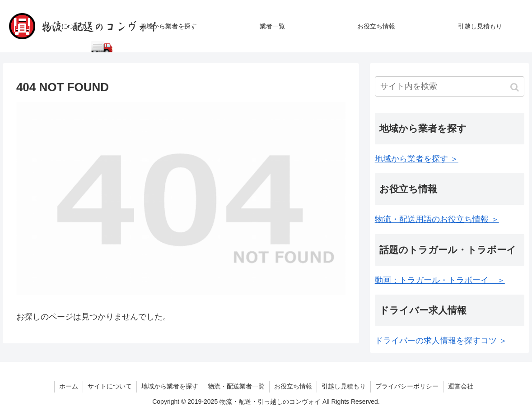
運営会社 (461, 386)
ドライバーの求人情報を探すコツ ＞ (441, 341)
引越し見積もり (344, 386)
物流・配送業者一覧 (236, 386)
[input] (450, 86)
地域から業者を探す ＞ (417, 159)
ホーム (69, 386)
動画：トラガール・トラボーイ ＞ (440, 280)
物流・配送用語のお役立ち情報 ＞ (437, 219)
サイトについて (110, 386)
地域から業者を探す (170, 386)
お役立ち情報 (293, 386)
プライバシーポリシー (407, 386)
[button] (516, 87)
